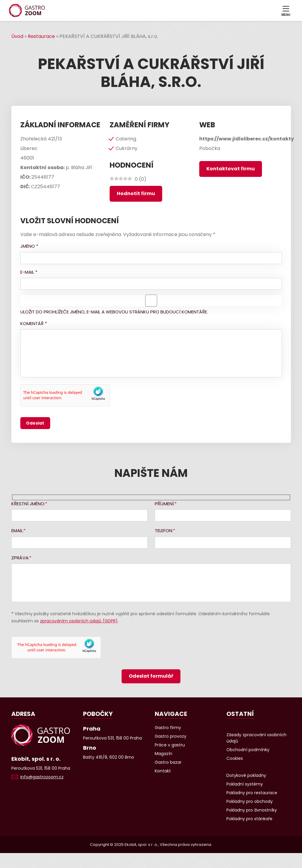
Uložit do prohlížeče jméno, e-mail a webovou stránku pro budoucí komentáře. (114, 312)
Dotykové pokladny (246, 775)
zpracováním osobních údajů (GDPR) (79, 621)
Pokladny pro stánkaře (249, 819)
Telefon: (164, 531)
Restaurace (41, 36)
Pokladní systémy (245, 784)
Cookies (235, 758)
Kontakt (163, 771)
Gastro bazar (168, 762)
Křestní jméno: (28, 504)
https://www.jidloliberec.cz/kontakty (247, 139)
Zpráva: (20, 558)
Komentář (34, 323)
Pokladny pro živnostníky (252, 810)
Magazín (164, 754)
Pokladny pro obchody (250, 801)
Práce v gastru (170, 745)
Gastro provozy (171, 736)
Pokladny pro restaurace (252, 793)
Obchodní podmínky (248, 750)
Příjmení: (165, 504)
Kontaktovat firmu (231, 169)
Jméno (29, 246)
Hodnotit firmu (136, 193)
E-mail (29, 272)
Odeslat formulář (151, 676)
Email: (17, 531)
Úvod (17, 36)
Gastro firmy (168, 728)
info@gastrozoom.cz (42, 777)
